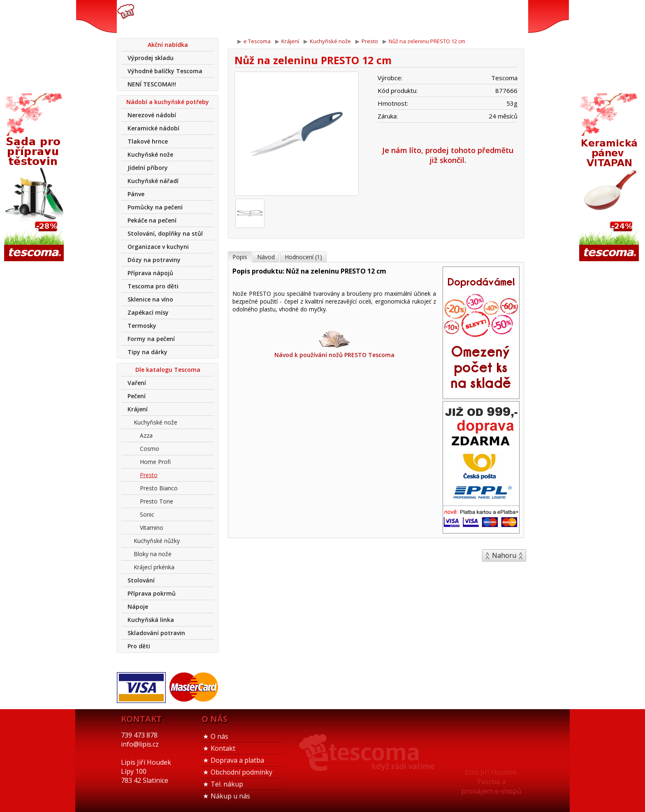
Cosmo (150, 449)
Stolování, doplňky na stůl (165, 233)
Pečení (137, 396)
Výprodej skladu (151, 58)
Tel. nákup (227, 784)
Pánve (136, 194)
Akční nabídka (168, 45)
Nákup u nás (230, 796)
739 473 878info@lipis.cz (248, 16)
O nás (219, 736)
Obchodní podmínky (241, 772)
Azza (146, 435)
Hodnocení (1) (303, 257)
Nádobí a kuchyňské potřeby (168, 102)
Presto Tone (157, 501)
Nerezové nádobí (152, 115)
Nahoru (504, 555)
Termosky (142, 326)
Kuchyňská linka (151, 620)
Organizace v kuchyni (158, 247)
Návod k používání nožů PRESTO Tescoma (334, 344)
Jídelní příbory (148, 168)
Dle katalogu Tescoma (168, 370)
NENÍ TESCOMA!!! (152, 84)
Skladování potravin (156, 633)
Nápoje (138, 607)
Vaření (137, 383)
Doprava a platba (237, 760)
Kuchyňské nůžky (157, 541)
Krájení (138, 409)
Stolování (141, 580)
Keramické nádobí (153, 128)
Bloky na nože (153, 554)
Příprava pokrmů (152, 593)
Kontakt (223, 748)
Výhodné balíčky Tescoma (165, 71)
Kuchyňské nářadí (153, 181)
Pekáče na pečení (152, 220)
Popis (240, 257)
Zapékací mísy (148, 312)
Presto (149, 475)
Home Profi (155, 462)
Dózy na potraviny (154, 260)
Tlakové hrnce (148, 141)
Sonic (147, 514)
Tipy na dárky (147, 352)
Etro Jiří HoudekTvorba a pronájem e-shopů (491, 781)
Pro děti (139, 646)
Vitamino (152, 528)
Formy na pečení (151, 339)
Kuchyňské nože (150, 154)
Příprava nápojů (150, 273)
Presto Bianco (159, 488)
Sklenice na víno (150, 299)
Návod (266, 257)
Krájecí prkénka (154, 567)
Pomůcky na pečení (155, 207)
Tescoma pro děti (153, 286)
